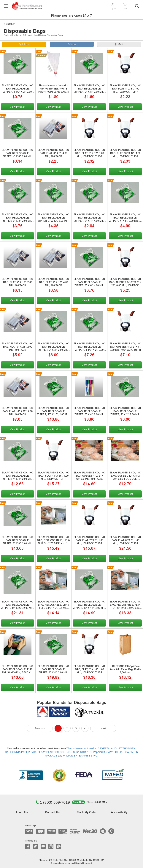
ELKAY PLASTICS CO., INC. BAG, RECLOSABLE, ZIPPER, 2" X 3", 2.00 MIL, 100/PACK (54, 347)
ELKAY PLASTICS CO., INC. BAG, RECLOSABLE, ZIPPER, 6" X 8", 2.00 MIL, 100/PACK (18, 218)
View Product (18, 107)
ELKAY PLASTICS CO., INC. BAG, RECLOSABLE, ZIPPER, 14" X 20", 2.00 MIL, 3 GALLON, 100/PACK (18, 605)
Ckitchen (11, 24)
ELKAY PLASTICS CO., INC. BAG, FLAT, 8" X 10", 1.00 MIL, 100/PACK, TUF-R (89, 670)
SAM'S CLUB (114, 752)
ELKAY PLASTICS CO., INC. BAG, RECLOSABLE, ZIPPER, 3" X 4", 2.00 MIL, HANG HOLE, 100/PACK (89, 412)
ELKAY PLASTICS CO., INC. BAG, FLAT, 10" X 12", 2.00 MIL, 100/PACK (18, 412)
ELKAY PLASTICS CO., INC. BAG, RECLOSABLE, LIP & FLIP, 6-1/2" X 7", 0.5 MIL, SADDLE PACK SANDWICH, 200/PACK (54, 605)
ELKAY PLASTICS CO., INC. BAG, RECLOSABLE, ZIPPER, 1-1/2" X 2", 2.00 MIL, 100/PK (18, 89)
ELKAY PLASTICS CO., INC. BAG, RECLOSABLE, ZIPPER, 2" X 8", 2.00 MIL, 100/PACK (89, 89)
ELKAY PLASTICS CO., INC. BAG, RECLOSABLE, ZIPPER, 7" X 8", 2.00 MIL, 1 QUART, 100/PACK (125, 218)
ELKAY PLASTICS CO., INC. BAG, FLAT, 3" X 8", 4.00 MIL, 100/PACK (54, 154)
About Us (22, 813)
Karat (76, 752)
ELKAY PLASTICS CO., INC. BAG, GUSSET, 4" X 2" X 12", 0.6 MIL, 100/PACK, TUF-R (89, 476)
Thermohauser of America (81, 748)
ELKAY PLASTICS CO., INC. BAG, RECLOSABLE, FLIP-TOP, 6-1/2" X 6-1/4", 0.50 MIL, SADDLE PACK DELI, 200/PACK (125, 605)
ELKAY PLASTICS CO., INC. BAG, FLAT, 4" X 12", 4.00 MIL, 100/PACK (54, 283)
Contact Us (52, 813)
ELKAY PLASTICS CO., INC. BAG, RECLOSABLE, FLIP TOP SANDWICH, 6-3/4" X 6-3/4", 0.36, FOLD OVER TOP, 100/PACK (18, 670)
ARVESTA (104, 748)
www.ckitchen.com (62, 863)
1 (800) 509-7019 (53, 802)
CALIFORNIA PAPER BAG (20, 752)
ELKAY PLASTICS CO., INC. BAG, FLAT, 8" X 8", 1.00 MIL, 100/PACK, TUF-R (125, 89)
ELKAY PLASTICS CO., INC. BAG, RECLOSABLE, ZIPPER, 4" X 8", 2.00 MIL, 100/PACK (18, 154)
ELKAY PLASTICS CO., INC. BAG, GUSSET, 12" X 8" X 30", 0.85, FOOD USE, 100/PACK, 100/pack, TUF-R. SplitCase (125, 476)
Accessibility (119, 813)
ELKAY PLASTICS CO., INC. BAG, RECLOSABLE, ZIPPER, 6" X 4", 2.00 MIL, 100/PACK (54, 670)
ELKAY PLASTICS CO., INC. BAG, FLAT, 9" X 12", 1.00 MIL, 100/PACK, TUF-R (89, 154)
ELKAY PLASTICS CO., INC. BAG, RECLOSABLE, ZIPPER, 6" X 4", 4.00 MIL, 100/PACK (89, 218)
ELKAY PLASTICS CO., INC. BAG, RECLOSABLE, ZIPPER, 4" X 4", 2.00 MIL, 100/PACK (18, 476)
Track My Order (87, 813)
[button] (90, 802)
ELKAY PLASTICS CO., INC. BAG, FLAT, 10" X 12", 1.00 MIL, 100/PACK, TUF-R (125, 154)
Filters (26, 44)
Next (103, 728)
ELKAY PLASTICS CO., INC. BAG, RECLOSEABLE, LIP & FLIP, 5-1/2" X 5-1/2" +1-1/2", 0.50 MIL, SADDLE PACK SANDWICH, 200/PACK (53, 541)
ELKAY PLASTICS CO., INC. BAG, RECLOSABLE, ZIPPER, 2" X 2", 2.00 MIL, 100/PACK (125, 412)
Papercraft (99, 752)
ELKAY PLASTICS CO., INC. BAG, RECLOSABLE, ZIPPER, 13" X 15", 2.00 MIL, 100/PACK (54, 412)
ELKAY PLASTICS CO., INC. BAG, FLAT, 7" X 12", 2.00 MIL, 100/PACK (18, 283)
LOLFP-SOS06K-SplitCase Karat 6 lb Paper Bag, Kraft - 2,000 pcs (125, 670)
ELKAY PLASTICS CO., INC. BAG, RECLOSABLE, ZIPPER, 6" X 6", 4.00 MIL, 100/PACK (89, 283)
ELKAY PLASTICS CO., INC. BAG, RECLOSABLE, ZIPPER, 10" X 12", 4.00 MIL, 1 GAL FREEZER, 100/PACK (89, 605)
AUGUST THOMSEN (123, 748)
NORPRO (86, 752)
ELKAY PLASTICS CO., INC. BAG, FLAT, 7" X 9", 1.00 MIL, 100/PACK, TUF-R (89, 541)
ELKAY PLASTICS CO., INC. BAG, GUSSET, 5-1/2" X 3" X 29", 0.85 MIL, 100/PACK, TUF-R (125, 283)
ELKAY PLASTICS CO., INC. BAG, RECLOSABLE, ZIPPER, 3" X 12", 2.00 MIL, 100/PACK (54, 218)
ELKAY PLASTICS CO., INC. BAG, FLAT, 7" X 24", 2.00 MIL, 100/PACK (18, 347)
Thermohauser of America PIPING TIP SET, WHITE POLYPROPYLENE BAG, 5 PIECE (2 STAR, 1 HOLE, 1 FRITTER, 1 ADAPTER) (54, 89)
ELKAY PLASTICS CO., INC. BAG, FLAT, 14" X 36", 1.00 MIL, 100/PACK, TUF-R (54, 476)
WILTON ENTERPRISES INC (80, 756)
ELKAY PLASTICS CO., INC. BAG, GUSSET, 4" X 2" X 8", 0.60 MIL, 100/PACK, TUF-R (125, 347)
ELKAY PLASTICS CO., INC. (54, 752)
